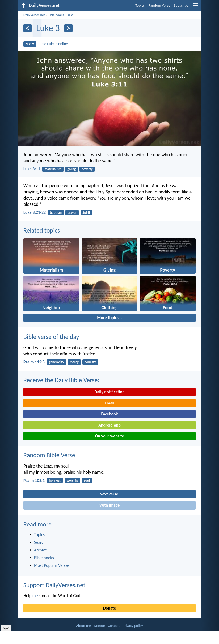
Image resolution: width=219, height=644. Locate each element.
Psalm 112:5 (34, 362)
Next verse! (109, 494)
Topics (140, 5)
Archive (40, 550)
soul (87, 480)
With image (110, 505)
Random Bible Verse (49, 455)
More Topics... (109, 318)
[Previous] (28, 28)
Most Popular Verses (52, 565)
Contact (114, 626)
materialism (53, 169)
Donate (109, 608)
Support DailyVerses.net (54, 585)
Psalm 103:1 (34, 480)
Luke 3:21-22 (35, 212)
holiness (55, 480)
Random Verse (159, 5)
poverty (87, 169)
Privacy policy (133, 626)
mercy (74, 362)
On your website (110, 436)
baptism (56, 213)
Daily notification (109, 392)
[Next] (68, 28)
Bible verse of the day (51, 337)
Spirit (86, 213)
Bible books (56, 15)
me (35, 596)
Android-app (109, 425)
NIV (30, 44)
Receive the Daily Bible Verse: (61, 380)
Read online (53, 44)
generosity (56, 362)
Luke (70, 15)
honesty (90, 362)
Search (40, 542)
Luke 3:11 (32, 169)
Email (110, 403)
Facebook (109, 414)
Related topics (42, 230)
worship (72, 480)
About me (83, 626)
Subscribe (181, 5)
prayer (72, 213)
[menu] (196, 7)
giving (71, 169)
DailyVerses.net (34, 15)
